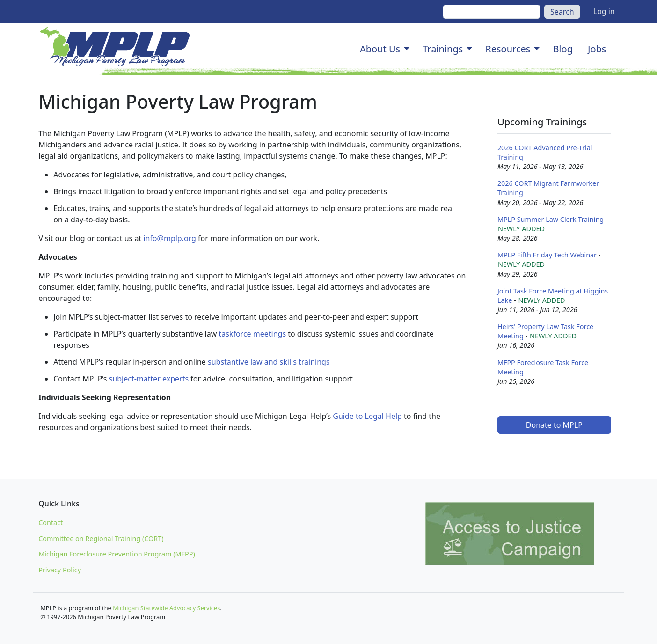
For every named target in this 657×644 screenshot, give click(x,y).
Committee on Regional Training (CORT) (101, 538)
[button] (407, 49)
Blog (563, 49)
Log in (604, 11)
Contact (51, 523)
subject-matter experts (149, 379)
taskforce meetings (252, 334)
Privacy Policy (60, 570)
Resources (508, 49)
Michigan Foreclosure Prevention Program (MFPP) (117, 554)
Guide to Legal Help (367, 416)
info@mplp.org (170, 238)
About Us (380, 49)
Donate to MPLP (554, 425)
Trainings (443, 49)
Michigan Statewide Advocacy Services (166, 608)
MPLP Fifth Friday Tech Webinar (547, 255)
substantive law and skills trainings (269, 362)
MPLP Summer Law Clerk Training (551, 219)
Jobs (597, 49)
